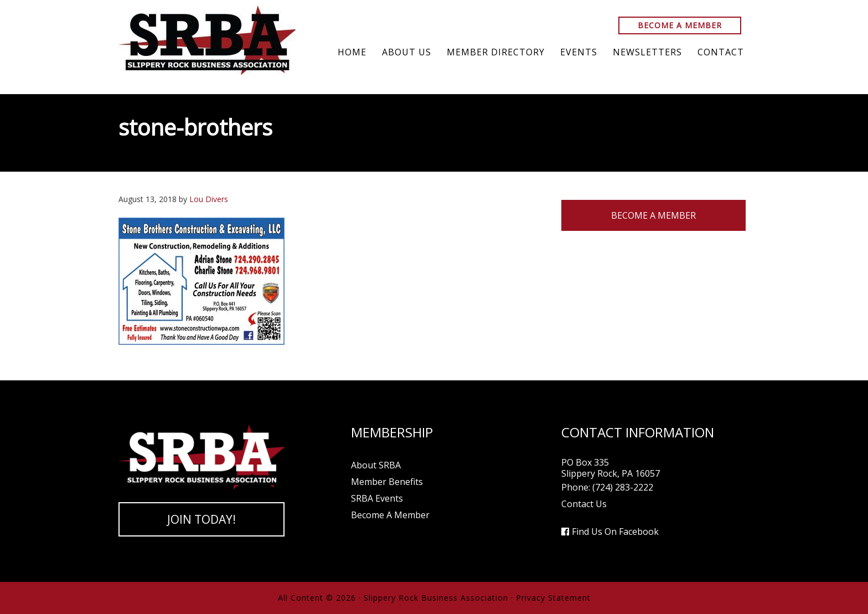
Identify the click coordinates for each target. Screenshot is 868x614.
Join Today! (201, 519)
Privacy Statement (553, 598)
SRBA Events (377, 498)
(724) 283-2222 (623, 487)
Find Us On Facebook (615, 532)
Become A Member (680, 25)
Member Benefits (387, 482)
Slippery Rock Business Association (207, 40)
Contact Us (584, 504)
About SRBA (376, 465)
